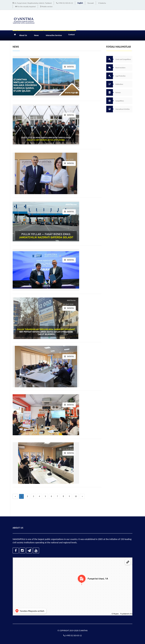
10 (76, 496)
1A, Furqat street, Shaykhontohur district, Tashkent (33, 3)
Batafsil (69, 67)
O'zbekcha (102, 3)
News (36, 35)
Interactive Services (54, 35)
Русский (91, 3)
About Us (23, 35)
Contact (72, 35)
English (80, 3)
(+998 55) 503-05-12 (65, 3)
